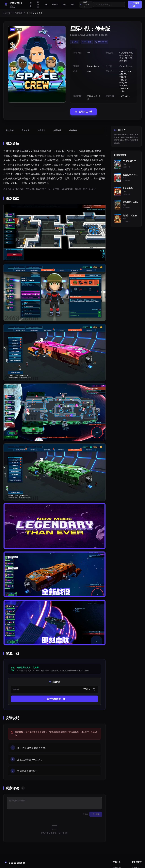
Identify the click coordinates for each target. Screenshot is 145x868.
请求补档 (136, 855)
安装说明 (57, 113)
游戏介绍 (10, 113)
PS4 (72, 4)
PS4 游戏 (18, 13)
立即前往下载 (68, 95)
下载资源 (135, 4)
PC (46, 4)
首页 (31, 4)
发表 (96, 797)
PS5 (64, 4)
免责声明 (136, 860)
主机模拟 (117, 860)
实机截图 (25, 113)
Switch (55, 4)
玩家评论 (73, 113)
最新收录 (117, 851)
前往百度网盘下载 (55, 682)
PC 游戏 (116, 855)
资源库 (38, 4)
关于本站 (136, 851)
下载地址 (41, 113)
